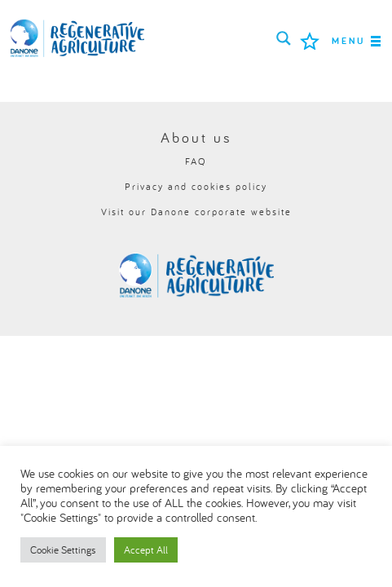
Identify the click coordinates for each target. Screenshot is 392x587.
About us (196, 137)
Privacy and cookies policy (196, 186)
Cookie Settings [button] (63, 549)
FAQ (196, 161)
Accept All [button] (146, 549)
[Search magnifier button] (284, 38)
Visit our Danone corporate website (196, 212)
